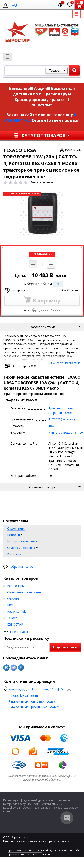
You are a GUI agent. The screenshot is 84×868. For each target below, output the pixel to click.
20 (58, 284)
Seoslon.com (43, 854)
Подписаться (65, 647)
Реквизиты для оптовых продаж (32, 701)
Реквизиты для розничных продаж (34, 706)
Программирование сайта (25, 851)
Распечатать (73, 150)
